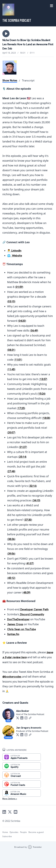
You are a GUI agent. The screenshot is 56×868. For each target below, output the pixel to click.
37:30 (28, 520)
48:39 (26, 592)
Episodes (14, 832)
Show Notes (10, 80)
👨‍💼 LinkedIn (14, 251)
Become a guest (36, 832)
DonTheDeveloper (18, 619)
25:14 (22, 457)
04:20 (22, 321)
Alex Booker (23, 711)
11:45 (11, 369)
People (23, 832)
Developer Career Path (34, 609)
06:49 (34, 331)
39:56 (11, 554)
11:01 (18, 360)
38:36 (11, 539)
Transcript (28, 80)
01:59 (19, 287)
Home (5, 832)
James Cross (15, 624)
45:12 (11, 578)
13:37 (43, 379)
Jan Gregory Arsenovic (29, 728)
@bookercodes (12, 677)
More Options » (10, 799)
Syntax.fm (13, 634)
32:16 (33, 486)
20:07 (11, 433)
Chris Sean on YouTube (22, 629)
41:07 (30, 563)
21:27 (23, 447)
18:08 (46, 418)
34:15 (36, 500)
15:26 (42, 394)
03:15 (11, 301)
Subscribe (7, 836)
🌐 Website (15, 256)
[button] (6, 34)
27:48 (11, 471)
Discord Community (32, 614)
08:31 (11, 350)
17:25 (21, 408)
